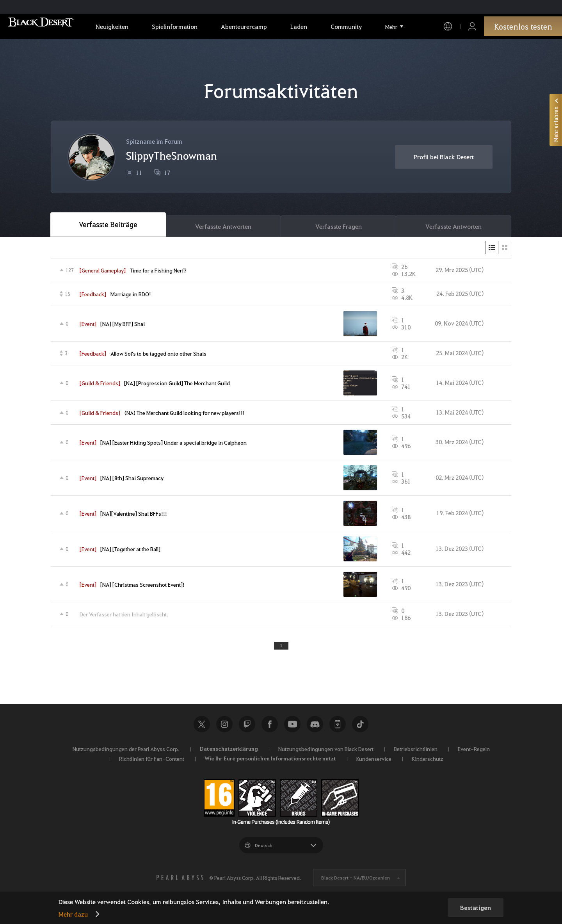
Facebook (270, 731)
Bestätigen (476, 908)
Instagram (224, 731)
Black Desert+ (338, 731)
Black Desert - (356, 884)
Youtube (292, 731)
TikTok (360, 731)
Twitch (247, 731)
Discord (315, 731)
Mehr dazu (73, 914)
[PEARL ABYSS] (180, 884)
